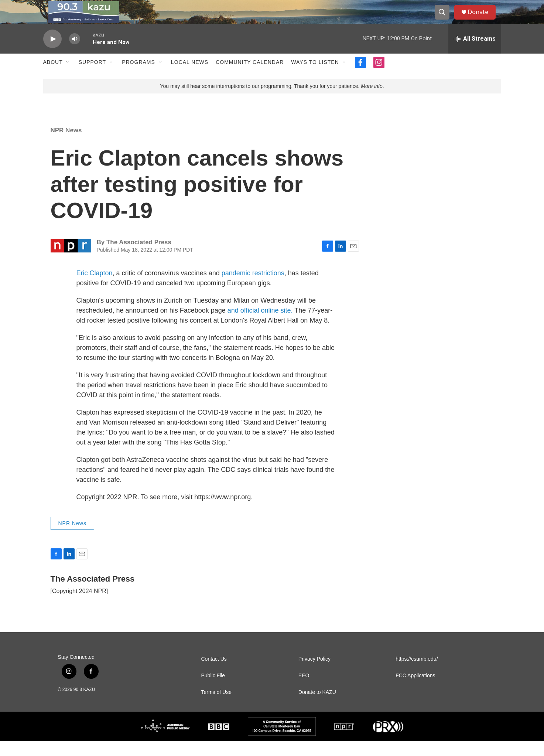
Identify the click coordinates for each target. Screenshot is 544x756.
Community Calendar (250, 77)
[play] (52, 54)
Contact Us (214, 674)
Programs (138, 77)
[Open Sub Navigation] (68, 77)
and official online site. (260, 325)
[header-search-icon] (445, 20)
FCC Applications (415, 690)
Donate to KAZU (317, 707)
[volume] (75, 54)
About (53, 77)
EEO (304, 690)
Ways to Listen (315, 77)
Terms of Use (216, 707)
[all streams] (475, 54)
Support (92, 77)
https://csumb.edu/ (417, 674)
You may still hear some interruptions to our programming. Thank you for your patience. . (272, 101)
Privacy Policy (314, 674)
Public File (213, 690)
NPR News (66, 145)
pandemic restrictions (253, 288)
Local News (190, 77)
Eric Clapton (95, 288)
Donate (482, 19)
